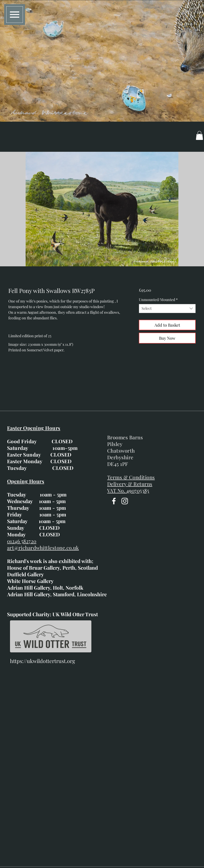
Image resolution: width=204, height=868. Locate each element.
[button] (15, 15)
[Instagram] (125, 501)
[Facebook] (114, 501)
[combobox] (167, 308)
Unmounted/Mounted (158, 300)
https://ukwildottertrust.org (42, 661)
